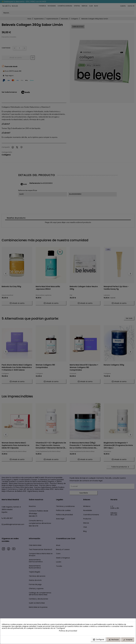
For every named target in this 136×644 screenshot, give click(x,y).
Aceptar (128, 640)
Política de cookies (81, 627)
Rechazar (114, 640)
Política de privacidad (68, 631)
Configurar (98, 640)
